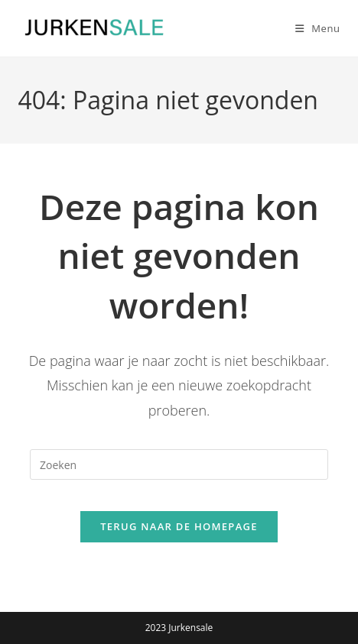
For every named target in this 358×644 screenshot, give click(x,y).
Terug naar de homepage (179, 526)
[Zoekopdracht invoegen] (179, 464)
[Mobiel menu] (312, 28)
